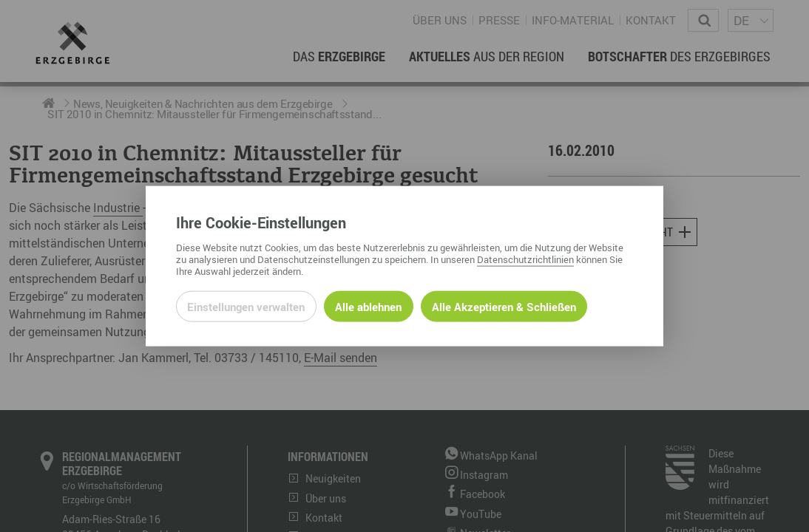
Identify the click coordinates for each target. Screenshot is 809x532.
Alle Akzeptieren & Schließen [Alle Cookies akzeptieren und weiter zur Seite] (504, 306)
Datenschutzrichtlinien (525, 259)
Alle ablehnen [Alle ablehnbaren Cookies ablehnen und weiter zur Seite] (368, 306)
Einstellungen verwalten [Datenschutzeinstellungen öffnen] (246, 306)
